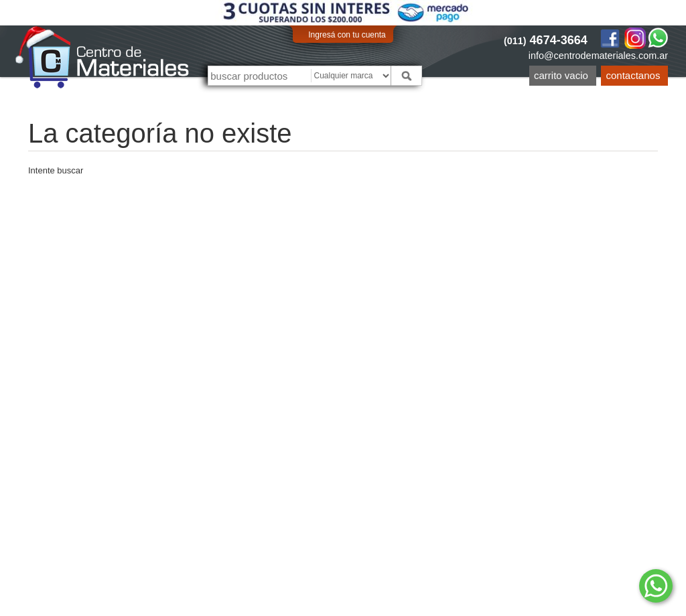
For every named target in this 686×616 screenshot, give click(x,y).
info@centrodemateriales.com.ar (598, 56)
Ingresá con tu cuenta (347, 35)
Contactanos (633, 75)
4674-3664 (546, 40)
